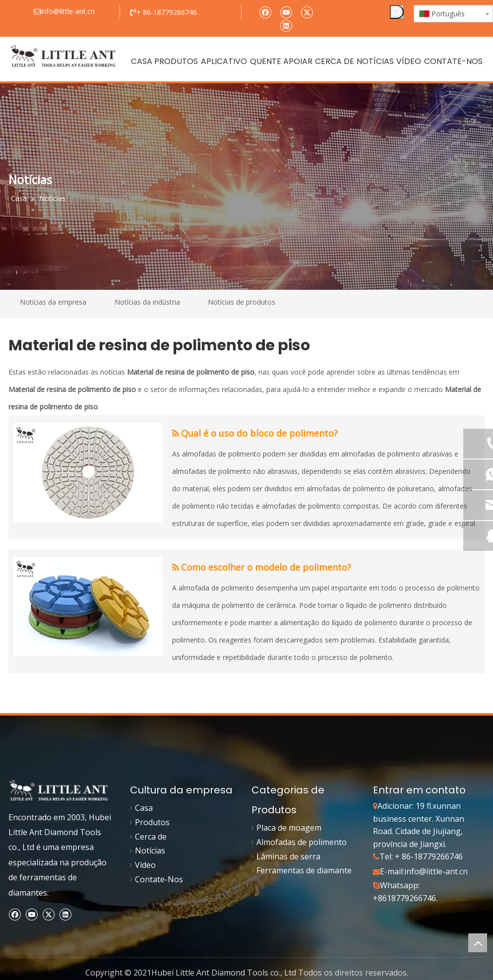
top (478, 943)
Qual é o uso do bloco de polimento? (259, 433)
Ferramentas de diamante (304, 870)
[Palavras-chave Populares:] (397, 12)
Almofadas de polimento (302, 842)
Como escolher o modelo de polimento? (266, 567)
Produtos (152, 822)
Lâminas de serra (288, 856)
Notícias (150, 850)
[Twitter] (307, 12)
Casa (144, 808)
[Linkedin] (286, 25)
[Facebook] (265, 12)
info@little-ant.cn (436, 871)
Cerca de (151, 837)
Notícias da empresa (53, 302)
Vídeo (145, 865)
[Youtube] (286, 12)
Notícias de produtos (242, 302)
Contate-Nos (159, 879)
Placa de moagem (289, 828)
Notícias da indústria (147, 302)
